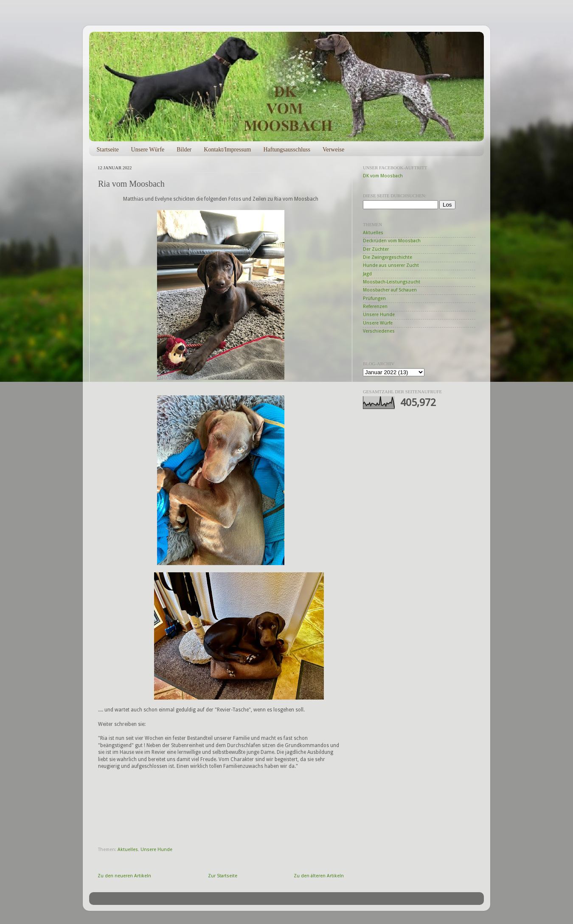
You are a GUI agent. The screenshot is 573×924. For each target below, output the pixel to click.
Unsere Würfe (148, 150)
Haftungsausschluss (286, 150)
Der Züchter (376, 249)
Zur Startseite (223, 876)
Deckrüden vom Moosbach (392, 241)
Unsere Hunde (156, 850)
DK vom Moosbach (383, 176)
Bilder (184, 150)
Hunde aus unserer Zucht (391, 265)
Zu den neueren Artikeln (124, 876)
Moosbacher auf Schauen (390, 290)
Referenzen (375, 307)
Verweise (333, 150)
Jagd (367, 274)
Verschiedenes (379, 331)
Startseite (108, 150)
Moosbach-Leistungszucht (392, 282)
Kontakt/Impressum (227, 150)
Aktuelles (128, 850)
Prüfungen (374, 298)
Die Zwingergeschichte (388, 257)
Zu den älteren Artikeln (319, 876)
